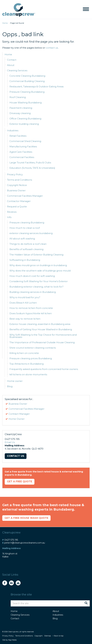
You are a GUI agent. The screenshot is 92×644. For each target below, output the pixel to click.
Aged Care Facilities (21, 152)
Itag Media (12, 641)
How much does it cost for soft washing (32, 276)
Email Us (10, 442)
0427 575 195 (11, 540)
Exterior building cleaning (24, 124)
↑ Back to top (58, 637)
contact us (52, 48)
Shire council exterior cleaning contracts (33, 348)
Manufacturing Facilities (23, 146)
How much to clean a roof (25, 228)
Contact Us (16, 456)
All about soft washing (22, 239)
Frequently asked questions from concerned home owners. (44, 369)
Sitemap (48, 637)
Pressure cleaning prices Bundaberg (31, 358)
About (11, 65)
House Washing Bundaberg (26, 103)
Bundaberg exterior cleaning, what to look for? (36, 287)
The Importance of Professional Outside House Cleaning (42, 342)
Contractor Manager (19, 201)
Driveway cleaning (20, 113)
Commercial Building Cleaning (27, 81)
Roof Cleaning (18, 97)
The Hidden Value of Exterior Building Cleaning (36, 255)
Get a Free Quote (21, 482)
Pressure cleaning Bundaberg (27, 223)
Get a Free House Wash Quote (28, 518)
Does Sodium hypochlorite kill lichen (31, 313)
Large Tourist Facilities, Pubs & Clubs (30, 163)
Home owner (15, 381)
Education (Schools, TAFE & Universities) (32, 168)
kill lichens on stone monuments (28, 374)
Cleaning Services (17, 70)
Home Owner (17, 419)
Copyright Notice (17, 185)
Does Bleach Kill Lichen (23, 303)
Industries (13, 130)
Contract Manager (19, 414)
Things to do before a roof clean (28, 244)
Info (9, 217)
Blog (10, 386)
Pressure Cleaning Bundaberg (27, 92)
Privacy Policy (15, 174)
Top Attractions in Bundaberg (27, 364)
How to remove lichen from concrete (31, 308)
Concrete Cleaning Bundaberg (27, 76)
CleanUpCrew (19, 10)
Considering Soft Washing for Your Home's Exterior (39, 281)
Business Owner (16, 190)
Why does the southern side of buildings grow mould (40, 271)
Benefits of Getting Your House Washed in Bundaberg (41, 329)
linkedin (11, 584)
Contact (12, 60)
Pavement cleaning (21, 108)
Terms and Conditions (19, 180)
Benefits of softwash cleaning (26, 249)
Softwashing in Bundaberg (25, 260)
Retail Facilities (18, 136)
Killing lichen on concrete (24, 353)
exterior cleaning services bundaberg (31, 233)
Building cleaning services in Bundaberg (33, 292)
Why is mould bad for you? (25, 297)
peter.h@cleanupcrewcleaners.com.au (25, 544)
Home (8, 54)
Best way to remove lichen (25, 319)
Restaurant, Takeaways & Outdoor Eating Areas (36, 86)
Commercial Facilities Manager (25, 196)
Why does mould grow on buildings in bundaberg (38, 265)
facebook (5, 584)
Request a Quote (17, 206)
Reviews (12, 212)
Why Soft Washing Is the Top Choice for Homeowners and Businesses (43, 336)
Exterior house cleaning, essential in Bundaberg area (40, 324)
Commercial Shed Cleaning (25, 141)
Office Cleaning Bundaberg (25, 119)
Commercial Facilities (22, 157)
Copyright (39, 637)
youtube (18, 584)
